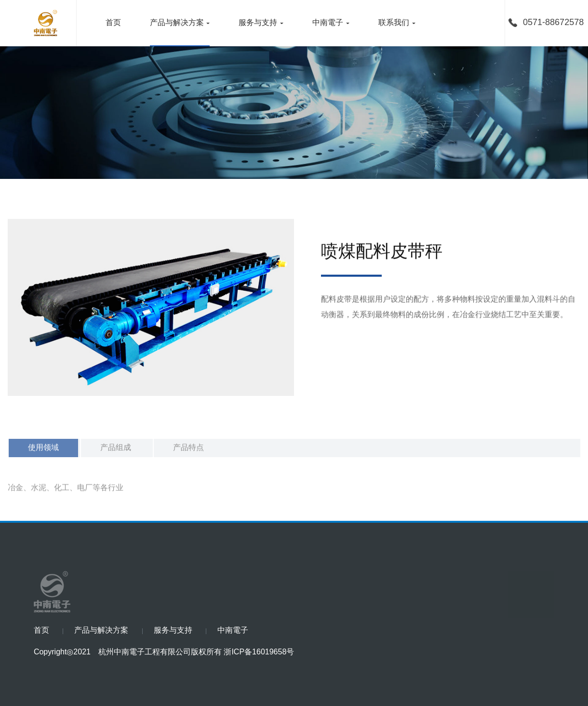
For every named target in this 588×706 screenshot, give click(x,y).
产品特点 (188, 453)
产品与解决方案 (177, 23)
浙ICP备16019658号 (259, 652)
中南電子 (328, 23)
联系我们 (394, 23)
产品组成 (116, 453)
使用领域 (43, 453)
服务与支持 (258, 23)
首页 (113, 23)
